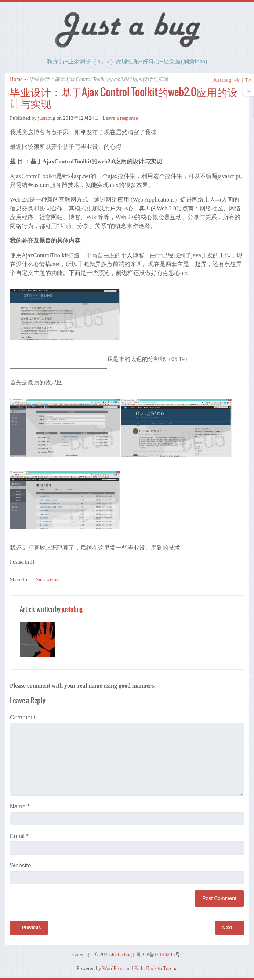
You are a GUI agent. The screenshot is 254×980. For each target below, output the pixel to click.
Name (20, 806)
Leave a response (120, 118)
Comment (23, 717)
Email (19, 836)
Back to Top (159, 968)
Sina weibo (43, 580)
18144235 (164, 955)
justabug (46, 118)
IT (32, 562)
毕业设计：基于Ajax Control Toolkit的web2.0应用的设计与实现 (124, 98)
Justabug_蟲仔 (225, 80)
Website (21, 865)
